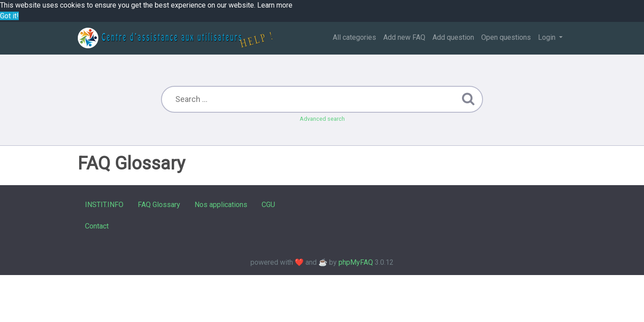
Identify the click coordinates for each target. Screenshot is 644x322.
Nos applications (221, 205)
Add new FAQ (404, 37)
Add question (453, 37)
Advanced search (322, 119)
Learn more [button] (275, 5)
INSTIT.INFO (104, 205)
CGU (268, 205)
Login (548, 37)
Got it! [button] (9, 16)
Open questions (506, 37)
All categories (354, 37)
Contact (97, 226)
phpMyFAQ (356, 262)
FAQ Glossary (159, 205)
